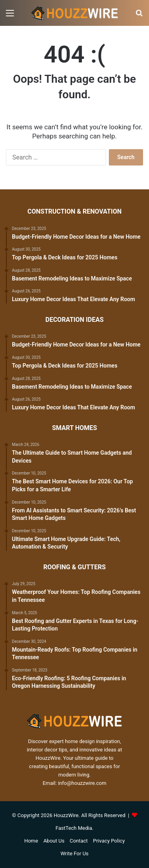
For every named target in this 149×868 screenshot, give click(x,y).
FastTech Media (74, 828)
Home (31, 841)
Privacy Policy (109, 841)
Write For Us (74, 853)
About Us (54, 841)
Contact (78, 841)
